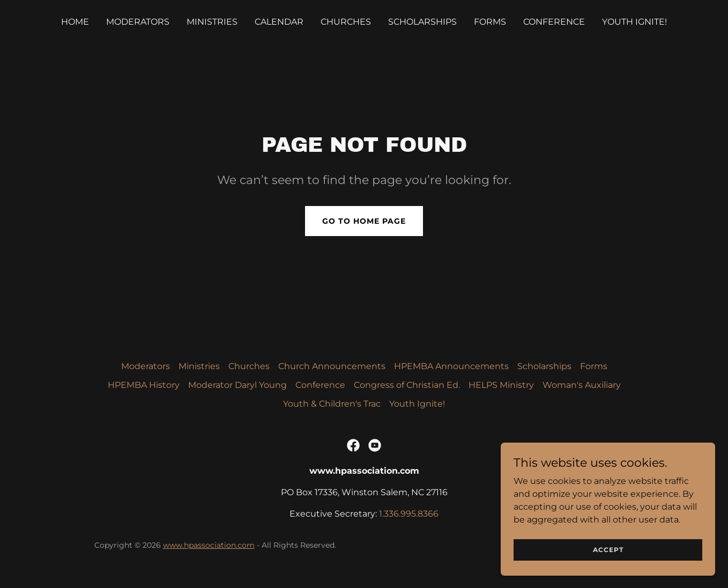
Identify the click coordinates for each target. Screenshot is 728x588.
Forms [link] (490, 22)
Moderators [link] (138, 22)
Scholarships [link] (422, 22)
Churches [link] (346, 22)
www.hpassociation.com (209, 545)
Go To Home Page (364, 221)
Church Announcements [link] (332, 366)
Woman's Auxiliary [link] (582, 385)
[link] (353, 445)
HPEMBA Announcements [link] (451, 366)
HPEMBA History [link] (144, 385)
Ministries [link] (212, 22)
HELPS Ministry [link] (501, 385)
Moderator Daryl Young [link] (237, 385)
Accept (608, 550)
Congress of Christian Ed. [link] (407, 385)
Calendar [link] (279, 22)
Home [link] (75, 22)
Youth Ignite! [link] (634, 22)
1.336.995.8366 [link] (409, 514)
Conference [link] (554, 22)
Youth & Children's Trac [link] (332, 404)
